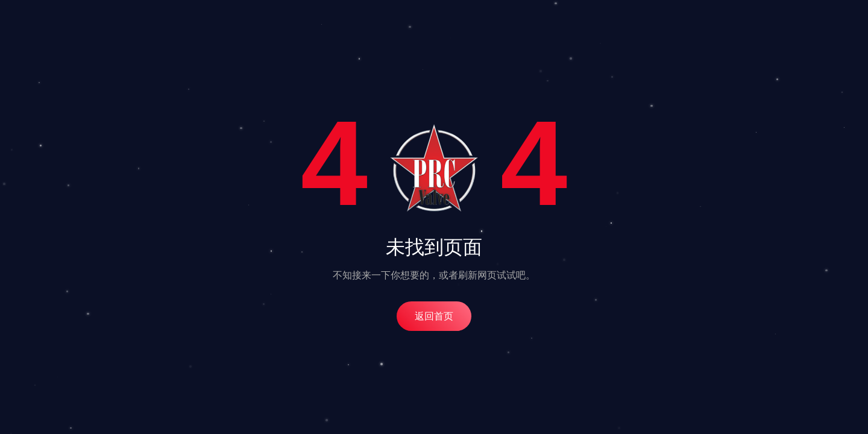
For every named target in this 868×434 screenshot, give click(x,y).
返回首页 (434, 316)
